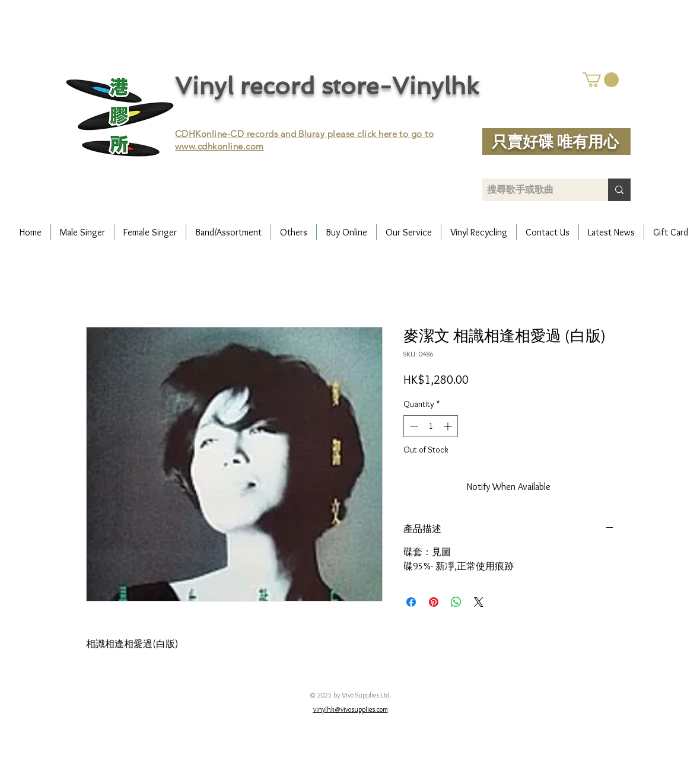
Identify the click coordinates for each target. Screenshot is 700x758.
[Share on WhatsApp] (456, 602)
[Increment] (449, 426)
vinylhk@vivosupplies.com (351, 709)
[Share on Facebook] (411, 602)
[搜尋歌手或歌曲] (535, 190)
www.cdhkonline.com (219, 146)
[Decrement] (413, 426)
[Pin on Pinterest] (434, 602)
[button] (601, 80)
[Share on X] (479, 602)
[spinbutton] (431, 426)
